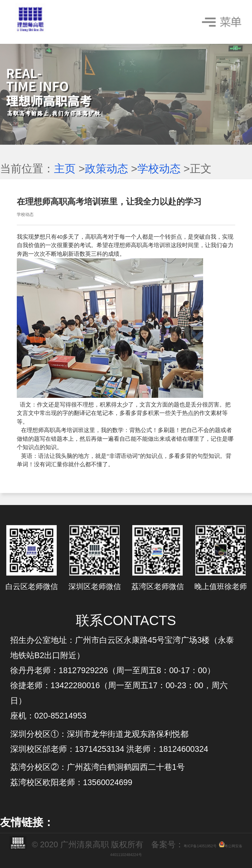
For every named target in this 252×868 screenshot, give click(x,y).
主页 (65, 169)
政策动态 (106, 169)
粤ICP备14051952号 (200, 846)
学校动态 (159, 169)
